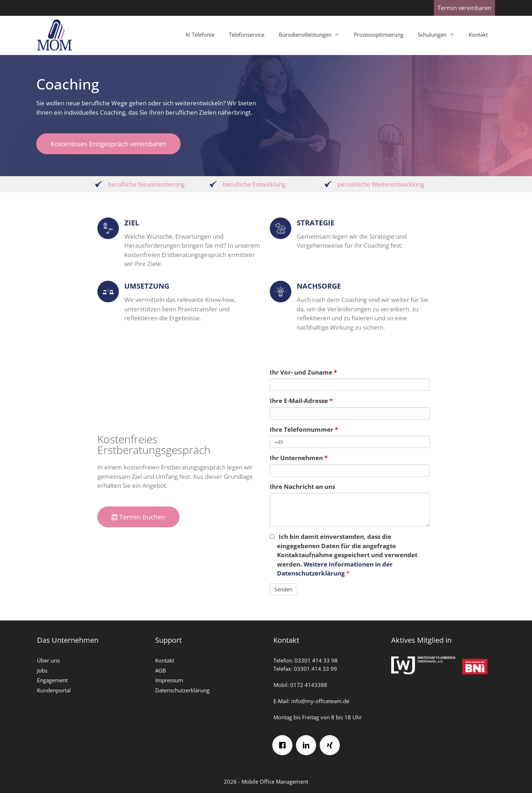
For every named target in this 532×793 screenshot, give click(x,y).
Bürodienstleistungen (313, 35)
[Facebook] (285, 743)
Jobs (42, 670)
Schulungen (440, 35)
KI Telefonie (200, 35)
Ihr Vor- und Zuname (303, 372)
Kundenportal (54, 690)
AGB (161, 670)
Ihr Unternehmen (299, 458)
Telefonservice (247, 35)
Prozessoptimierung (379, 35)
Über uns (48, 660)
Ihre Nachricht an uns (302, 487)
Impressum (169, 680)
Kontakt (478, 35)
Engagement (52, 680)
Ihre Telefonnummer (304, 429)
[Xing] (333, 743)
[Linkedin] (309, 743)
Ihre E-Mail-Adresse (301, 401)
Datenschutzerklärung (182, 690)
